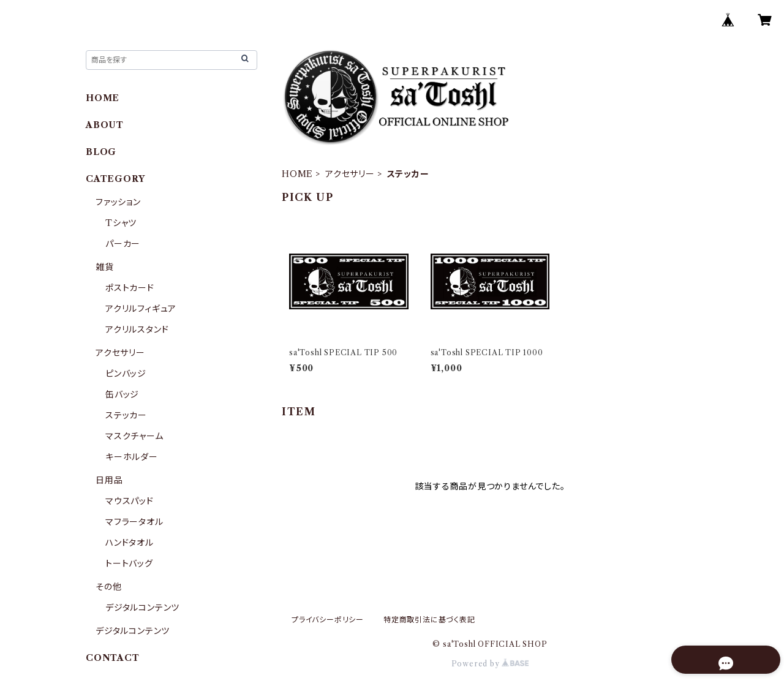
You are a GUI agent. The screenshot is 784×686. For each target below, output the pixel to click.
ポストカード (130, 288)
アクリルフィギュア (141, 309)
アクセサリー (350, 174)
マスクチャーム (134, 436)
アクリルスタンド (137, 330)
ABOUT (105, 125)
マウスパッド (130, 501)
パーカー (123, 244)
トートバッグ (129, 563)
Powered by (490, 664)
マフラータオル (134, 522)
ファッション (118, 202)
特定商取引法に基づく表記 (429, 620)
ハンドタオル (130, 543)
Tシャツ (121, 223)
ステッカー (126, 415)
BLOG (101, 152)
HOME (297, 174)
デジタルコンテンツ (142, 608)
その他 (108, 587)
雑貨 (105, 267)
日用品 (109, 480)
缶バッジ (122, 394)
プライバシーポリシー (328, 620)
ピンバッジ (126, 374)
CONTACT (113, 658)
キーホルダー (132, 457)
